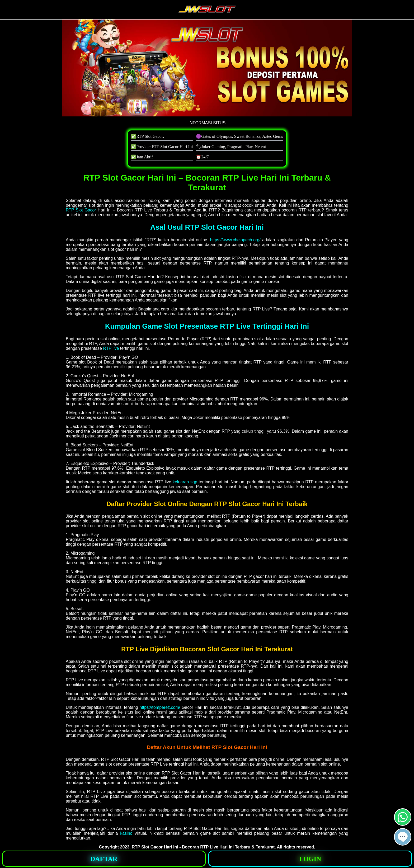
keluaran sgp (185, 482)
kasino (126, 833)
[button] (403, 837)
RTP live (111, 348)
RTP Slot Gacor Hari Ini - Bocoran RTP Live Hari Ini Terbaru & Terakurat (203, 847)
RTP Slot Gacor (81, 210)
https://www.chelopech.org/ (235, 240)
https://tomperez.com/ (160, 707)
